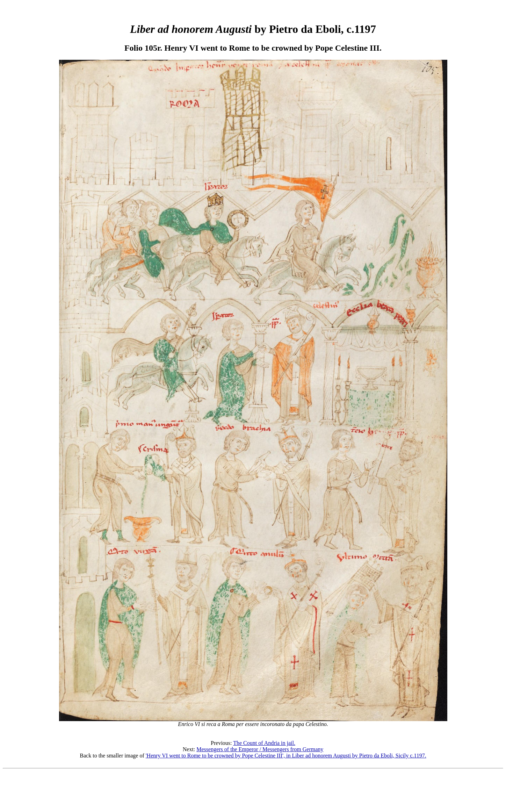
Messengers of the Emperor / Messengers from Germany (260, 749)
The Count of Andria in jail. (264, 743)
